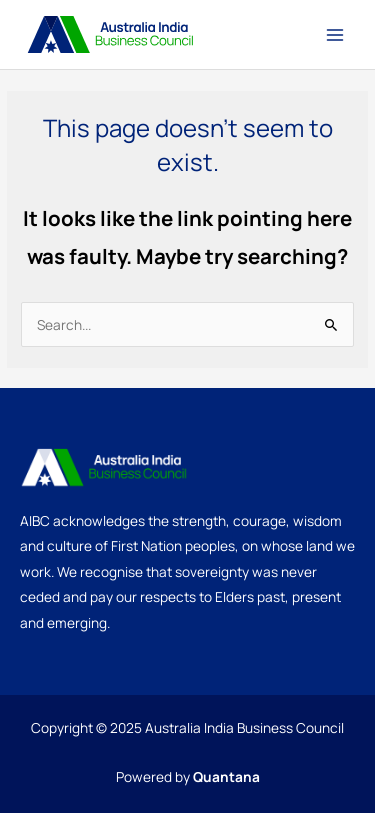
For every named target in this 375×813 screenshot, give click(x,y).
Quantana (226, 776)
